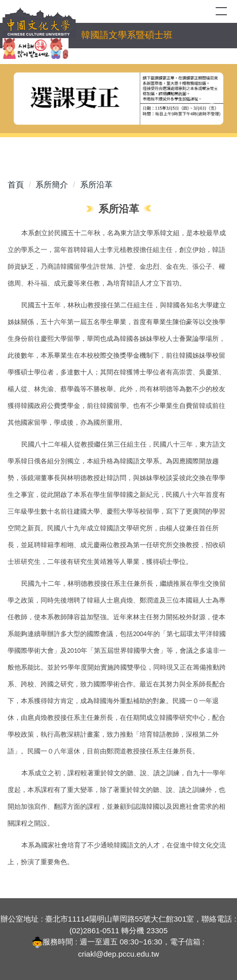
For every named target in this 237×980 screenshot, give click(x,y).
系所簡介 (52, 185)
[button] (25, 95)
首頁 (16, 185)
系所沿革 (96, 185)
